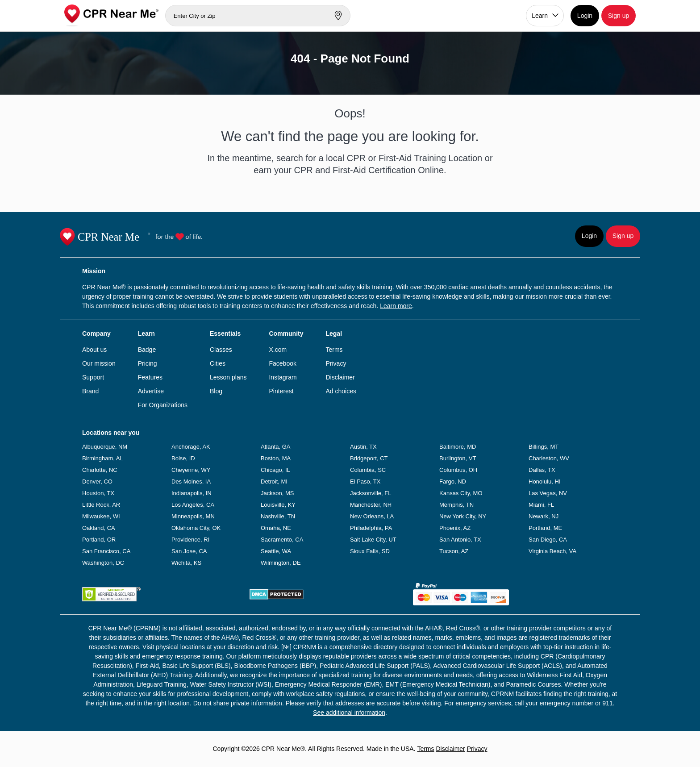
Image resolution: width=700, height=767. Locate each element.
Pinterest (281, 391)
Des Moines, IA (191, 481)
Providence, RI (190, 540)
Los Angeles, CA (193, 505)
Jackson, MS (277, 493)
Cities (218, 363)
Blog (216, 391)
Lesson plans (228, 377)
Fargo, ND (453, 481)
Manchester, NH (371, 505)
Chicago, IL (275, 470)
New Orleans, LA (372, 516)
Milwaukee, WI (101, 516)
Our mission (99, 363)
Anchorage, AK (191, 447)
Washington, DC (103, 563)
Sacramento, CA (282, 540)
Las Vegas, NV (548, 493)
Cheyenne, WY (191, 470)
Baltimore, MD (458, 447)
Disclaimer (340, 377)
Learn (540, 16)
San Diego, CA (548, 540)
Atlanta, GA (275, 447)
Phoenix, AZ (455, 528)
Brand (90, 391)
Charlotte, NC (100, 470)
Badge (147, 350)
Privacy (336, 363)
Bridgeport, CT (369, 458)
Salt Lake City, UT (373, 540)
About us (94, 350)
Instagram (283, 377)
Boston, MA (276, 458)
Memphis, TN (456, 505)
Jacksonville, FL (371, 493)
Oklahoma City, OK (196, 528)
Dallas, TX (542, 470)
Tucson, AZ (454, 551)
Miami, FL (541, 505)
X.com (278, 350)
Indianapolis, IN (192, 493)
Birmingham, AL (103, 458)
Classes (221, 350)
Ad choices (341, 391)
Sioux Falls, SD (370, 551)
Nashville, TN (278, 516)
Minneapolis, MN (193, 516)
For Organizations (163, 405)
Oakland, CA (99, 528)
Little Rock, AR (101, 505)
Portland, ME (545, 528)
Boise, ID (183, 458)
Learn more (396, 306)
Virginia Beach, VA (552, 551)
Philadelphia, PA (371, 528)
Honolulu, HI (545, 481)
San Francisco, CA (106, 551)
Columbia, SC (368, 470)
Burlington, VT (458, 458)
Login (585, 16)
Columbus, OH (458, 470)
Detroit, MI (274, 481)
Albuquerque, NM (105, 447)
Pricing (148, 363)
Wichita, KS (186, 563)
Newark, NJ (544, 516)
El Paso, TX (365, 481)
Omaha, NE (276, 528)
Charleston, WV (549, 458)
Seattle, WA (276, 551)
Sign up (619, 16)
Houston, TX (98, 493)
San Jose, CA (189, 551)
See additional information (349, 713)
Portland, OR (99, 540)
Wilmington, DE (281, 563)
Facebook (282, 363)
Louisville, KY (278, 505)
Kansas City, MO (461, 493)
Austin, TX (363, 447)
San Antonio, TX (460, 540)
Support (93, 377)
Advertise (151, 391)
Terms (334, 350)
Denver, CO (97, 481)
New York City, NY (463, 516)
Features (150, 377)
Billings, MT (544, 447)
